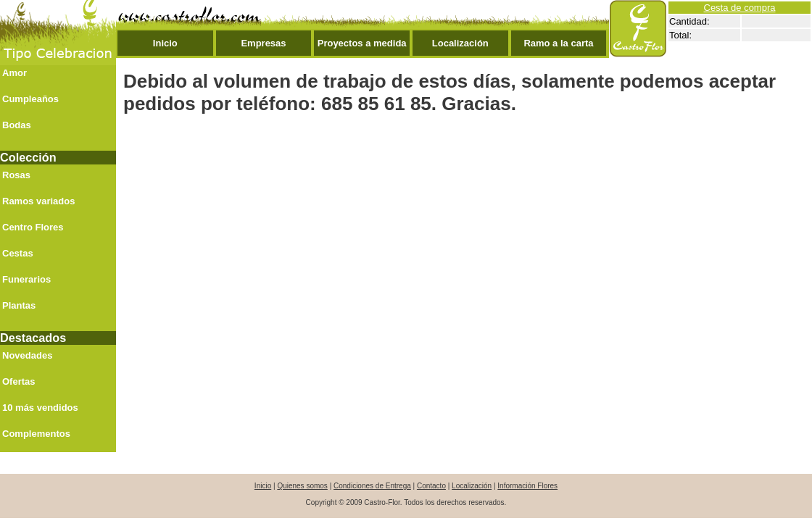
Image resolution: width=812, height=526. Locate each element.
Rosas (16, 175)
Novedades (27, 355)
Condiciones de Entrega (372, 486)
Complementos (36, 434)
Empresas (263, 43)
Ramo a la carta (558, 43)
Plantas (19, 305)
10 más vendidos (40, 408)
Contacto (431, 486)
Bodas (17, 125)
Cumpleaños (30, 99)
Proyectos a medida (362, 43)
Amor (14, 73)
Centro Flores (33, 227)
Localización (460, 43)
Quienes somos (302, 486)
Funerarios (26, 279)
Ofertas (19, 381)
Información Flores (527, 486)
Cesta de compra (740, 8)
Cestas (18, 253)
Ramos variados (38, 201)
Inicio (165, 43)
